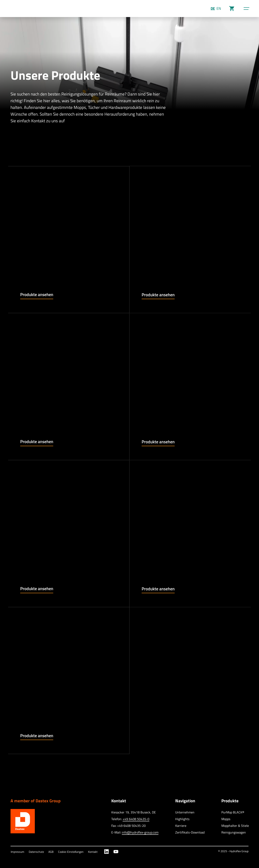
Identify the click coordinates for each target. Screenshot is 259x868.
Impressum (18, 852)
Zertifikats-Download (190, 832)
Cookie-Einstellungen (71, 852)
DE (213, 9)
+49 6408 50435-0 (136, 819)
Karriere (181, 826)
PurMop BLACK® (233, 812)
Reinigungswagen (234, 832)
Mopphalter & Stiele (235, 826)
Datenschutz (36, 852)
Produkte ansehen (37, 294)
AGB (51, 852)
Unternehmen (185, 812)
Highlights (182, 819)
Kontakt (93, 852)
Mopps (226, 819)
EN (219, 9)
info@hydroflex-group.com (140, 832)
